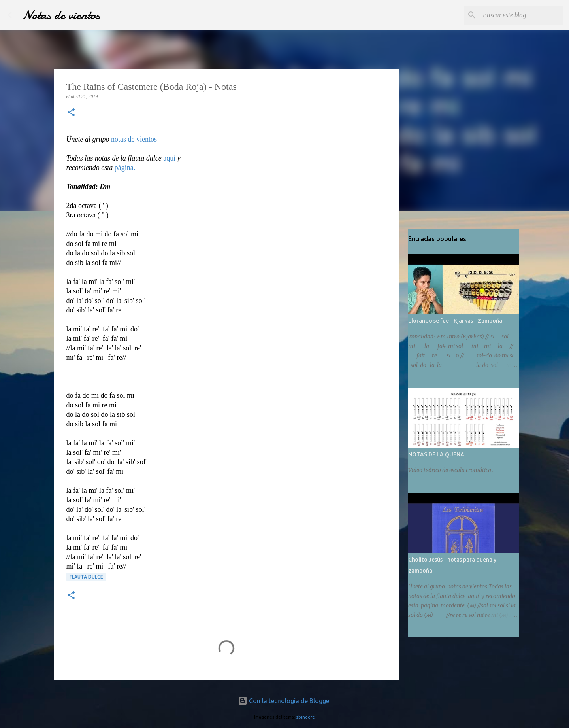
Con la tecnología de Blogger (285, 701)
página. (125, 168)
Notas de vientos (61, 15)
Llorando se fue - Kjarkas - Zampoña (455, 321)
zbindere (306, 717)
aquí (169, 158)
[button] (71, 113)
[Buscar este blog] (521, 15)
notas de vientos (134, 139)
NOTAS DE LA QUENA (436, 454)
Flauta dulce (86, 577)
